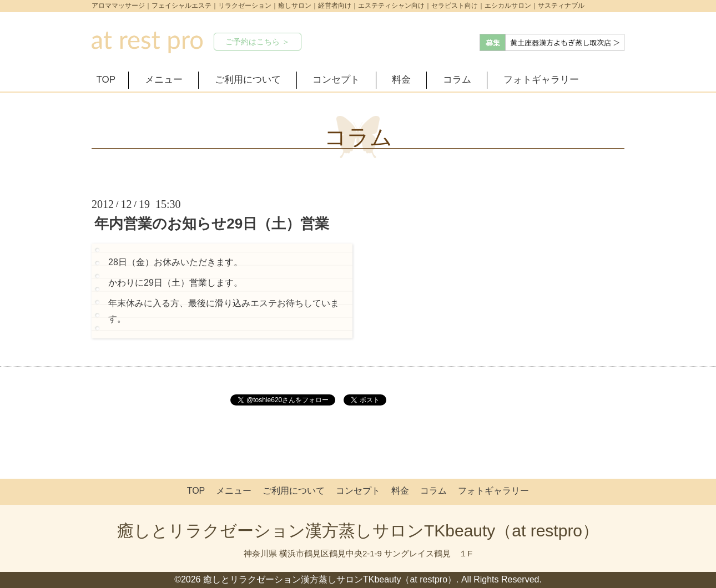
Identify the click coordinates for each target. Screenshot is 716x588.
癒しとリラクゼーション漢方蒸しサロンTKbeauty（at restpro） (358, 531)
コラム (457, 80)
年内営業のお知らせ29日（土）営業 (212, 224)
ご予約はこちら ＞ (258, 42)
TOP (106, 80)
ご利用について (248, 80)
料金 (401, 80)
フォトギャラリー (541, 80)
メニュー (164, 80)
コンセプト (336, 80)
